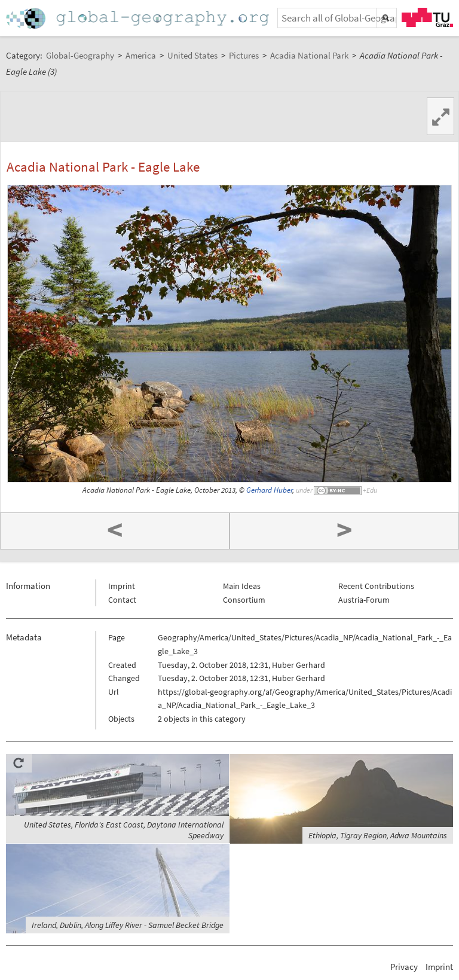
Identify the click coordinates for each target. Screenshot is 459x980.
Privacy (404, 967)
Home (139, 18)
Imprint (122, 586)
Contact (122, 600)
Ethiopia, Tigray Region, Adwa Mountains (378, 835)
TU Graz (427, 17)
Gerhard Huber (269, 490)
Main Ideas (242, 586)
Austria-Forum (364, 600)
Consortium (244, 600)
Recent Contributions (376, 586)
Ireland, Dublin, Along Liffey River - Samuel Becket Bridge (128, 925)
